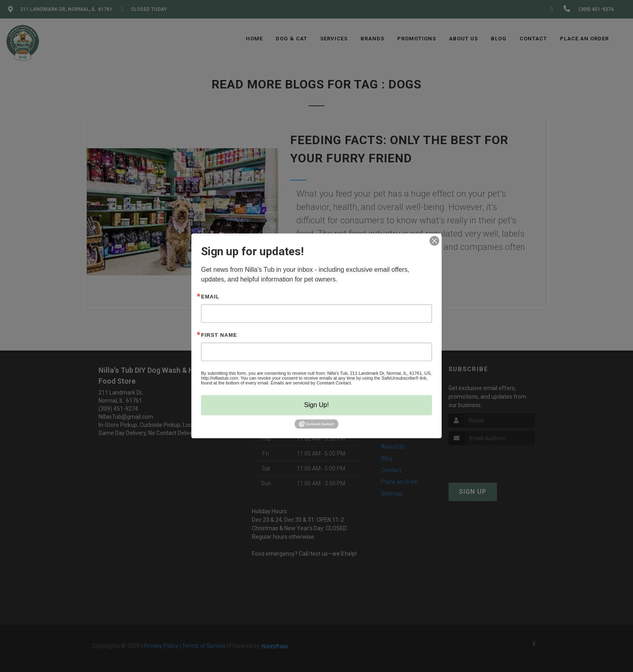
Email (210, 297)
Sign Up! (316, 405)
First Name (219, 335)
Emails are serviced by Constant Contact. (311, 383)
